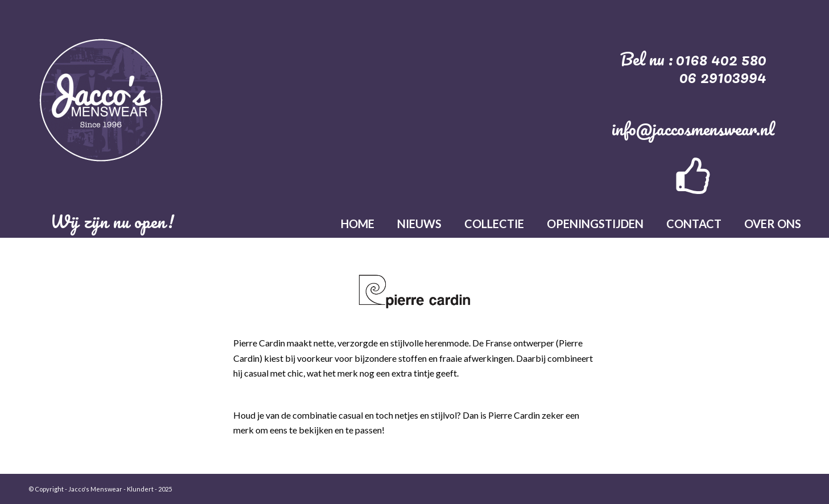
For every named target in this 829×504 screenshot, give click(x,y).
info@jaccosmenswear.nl (693, 129)
